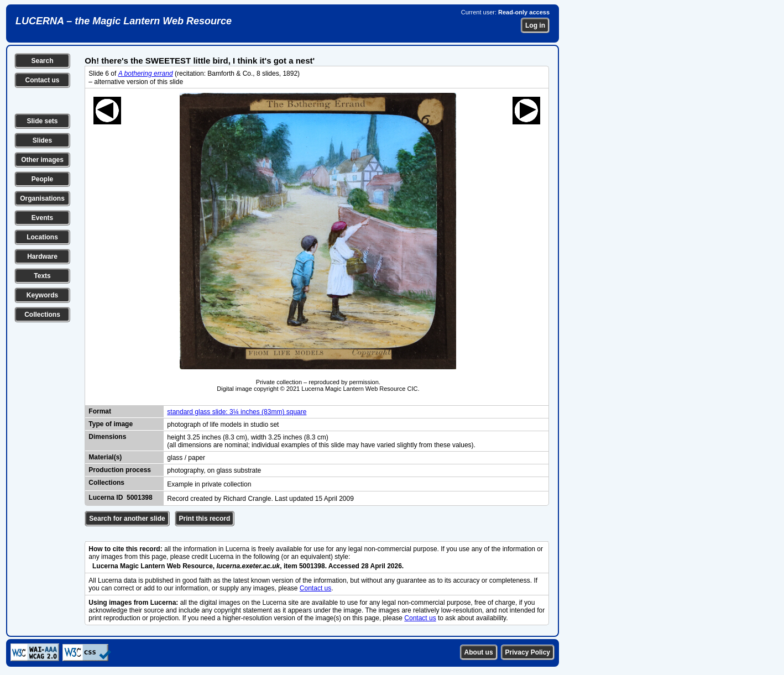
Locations (42, 237)
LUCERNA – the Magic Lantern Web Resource (124, 21)
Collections (42, 315)
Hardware (42, 257)
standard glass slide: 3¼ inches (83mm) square (237, 412)
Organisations (42, 198)
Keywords (42, 295)
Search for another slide (127, 519)
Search (42, 61)
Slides (42, 140)
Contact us (42, 80)
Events (42, 218)
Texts (42, 276)
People (42, 179)
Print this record (205, 519)
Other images (42, 160)
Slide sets (42, 121)
